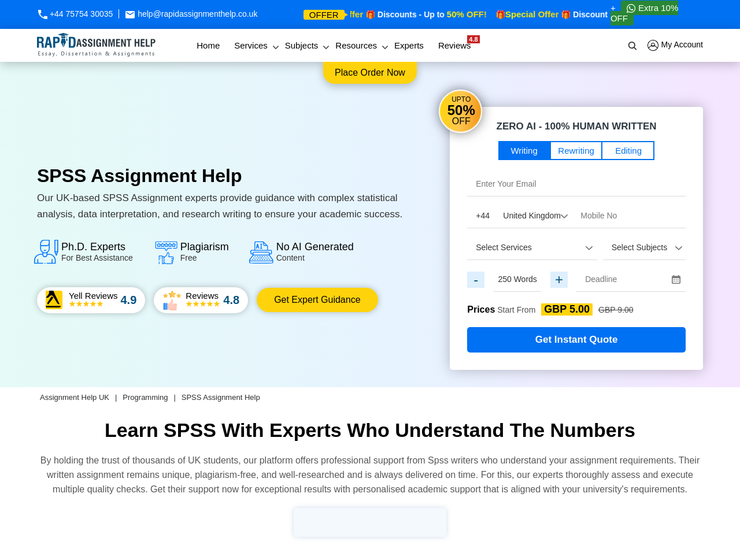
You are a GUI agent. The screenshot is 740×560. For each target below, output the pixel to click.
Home (208, 45)
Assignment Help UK (75, 397)
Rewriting (576, 151)
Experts (409, 45)
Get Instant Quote (577, 340)
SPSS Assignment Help (221, 397)
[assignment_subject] (644, 247)
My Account (675, 45)
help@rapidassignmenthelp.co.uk (191, 14)
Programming (145, 397)
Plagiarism (205, 252)
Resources (356, 45)
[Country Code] (519, 216)
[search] (633, 46)
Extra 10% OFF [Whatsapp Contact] (644, 13)
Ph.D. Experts (97, 252)
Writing (524, 151)
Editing (628, 151)
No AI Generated (315, 252)
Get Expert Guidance (317, 300)
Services (251, 45)
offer (324, 15)
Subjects (302, 45)
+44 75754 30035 (75, 14)
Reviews (458, 43)
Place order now (370, 73)
